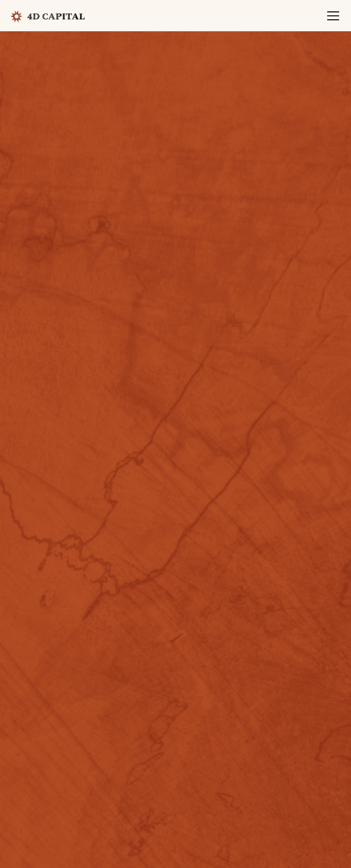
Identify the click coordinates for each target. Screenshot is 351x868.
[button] (331, 16)
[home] (48, 16)
